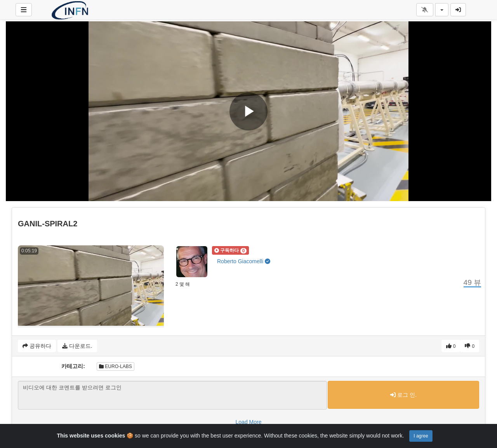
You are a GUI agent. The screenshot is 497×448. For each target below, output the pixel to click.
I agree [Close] (421, 436)
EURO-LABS (116, 366)
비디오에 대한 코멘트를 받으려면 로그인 (172, 395)
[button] (230, 250)
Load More (249, 422)
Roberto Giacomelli (244, 261)
